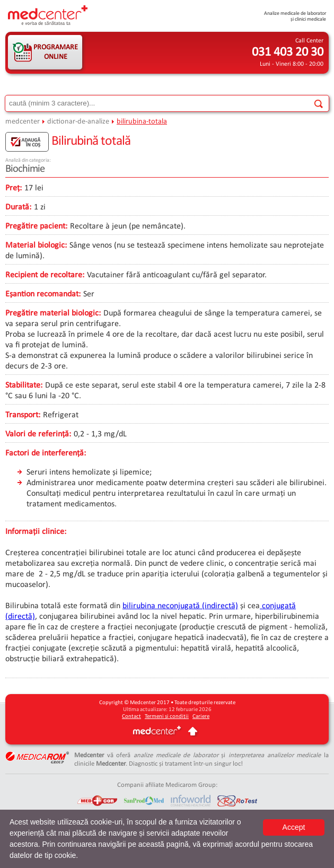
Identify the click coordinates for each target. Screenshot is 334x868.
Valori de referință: (38, 434)
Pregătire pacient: (36, 226)
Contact (131, 717)
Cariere (201, 717)
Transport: (23, 415)
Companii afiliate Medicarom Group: (167, 785)
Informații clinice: (36, 532)
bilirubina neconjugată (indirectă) (180, 606)
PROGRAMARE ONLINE (56, 52)
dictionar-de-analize (78, 122)
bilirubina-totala (142, 122)
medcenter (23, 122)
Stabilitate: (24, 385)
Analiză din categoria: (28, 160)
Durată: (18, 207)
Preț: (14, 188)
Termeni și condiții (167, 717)
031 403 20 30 (288, 52)
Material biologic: (36, 246)
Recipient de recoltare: (45, 275)
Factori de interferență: (46, 453)
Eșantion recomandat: (43, 294)
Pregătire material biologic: (53, 313)
